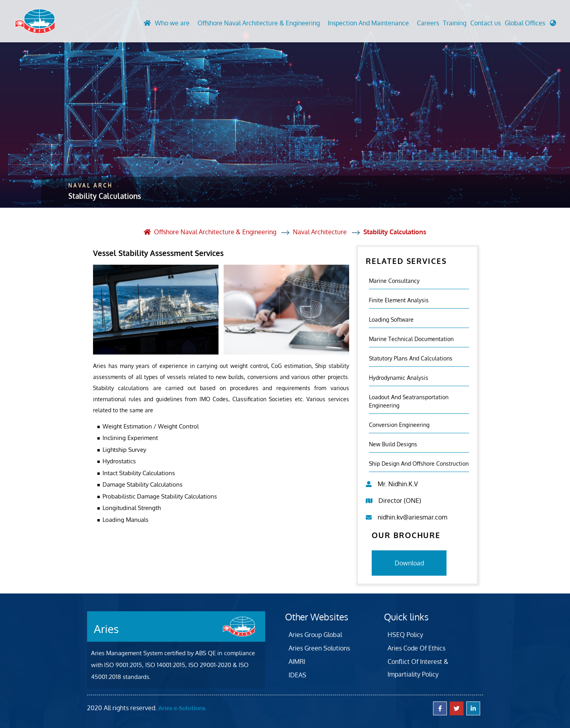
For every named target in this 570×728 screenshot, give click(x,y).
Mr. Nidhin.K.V (398, 483)
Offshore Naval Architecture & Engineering (259, 23)
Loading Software (391, 319)
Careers (428, 23)
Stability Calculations (395, 232)
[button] (530, 25)
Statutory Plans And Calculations (411, 358)
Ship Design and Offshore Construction (419, 463)
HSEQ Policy (405, 634)
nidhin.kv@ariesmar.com (412, 517)
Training (455, 23)
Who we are (172, 23)
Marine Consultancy (394, 280)
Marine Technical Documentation (411, 338)
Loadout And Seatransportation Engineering (409, 401)
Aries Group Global (315, 634)
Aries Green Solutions (319, 648)
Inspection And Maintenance (368, 23)
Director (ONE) (400, 500)
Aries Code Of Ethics (416, 648)
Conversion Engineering (399, 424)
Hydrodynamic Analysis (399, 377)
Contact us (485, 23)
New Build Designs (393, 444)
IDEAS (297, 675)
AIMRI (297, 661)
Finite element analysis (399, 300)
